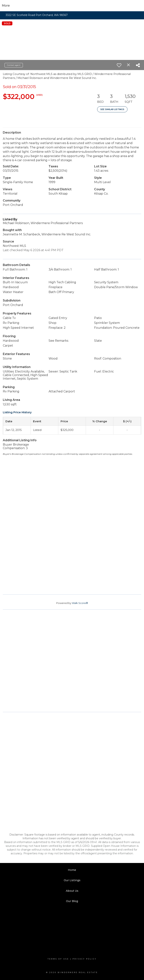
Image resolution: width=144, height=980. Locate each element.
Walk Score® (80, 603)
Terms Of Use (58, 959)
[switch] (119, 65)
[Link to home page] (72, 6)
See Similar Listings (112, 109)
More (6, 6)
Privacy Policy (85, 959)
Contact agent (14, 65)
